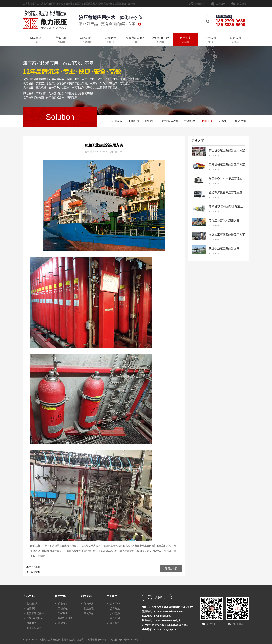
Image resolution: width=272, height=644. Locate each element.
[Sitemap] (103, 640)
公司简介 (115, 604)
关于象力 (211, 40)
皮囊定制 (111, 40)
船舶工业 (207, 121)
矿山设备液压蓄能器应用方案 (227, 150)
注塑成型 (190, 121)
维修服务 (32, 623)
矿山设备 (117, 121)
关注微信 (242, 4)
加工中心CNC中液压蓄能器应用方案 (231, 178)
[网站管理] (92, 640)
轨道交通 (241, 121)
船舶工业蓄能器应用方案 (224, 221)
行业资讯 (89, 609)
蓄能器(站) (86, 40)
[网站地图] (113, 640)
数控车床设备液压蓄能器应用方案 (230, 193)
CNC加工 (151, 121)
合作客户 (115, 613)
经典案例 (115, 618)
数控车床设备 (170, 121)
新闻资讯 (86, 596)
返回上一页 (171, 569)
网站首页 (36, 40)
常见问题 (89, 613)
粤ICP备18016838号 (128, 640)
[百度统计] (81, 640)
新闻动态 (89, 604)
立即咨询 (221, 4)
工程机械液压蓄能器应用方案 (227, 164)
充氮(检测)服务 (35, 618)
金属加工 (224, 121)
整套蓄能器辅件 (136, 40)
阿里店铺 (200, 4)
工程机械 (134, 121)
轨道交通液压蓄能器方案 (224, 248)
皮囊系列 (32, 609)
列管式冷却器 (34, 628)
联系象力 (236, 40)
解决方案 (186, 40)
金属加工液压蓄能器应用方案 (227, 235)
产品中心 (61, 40)
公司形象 (115, 609)
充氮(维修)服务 (161, 40)
